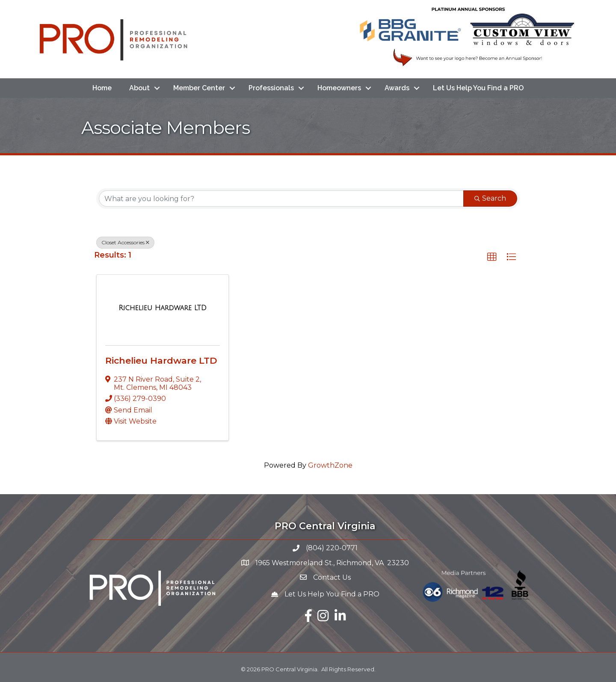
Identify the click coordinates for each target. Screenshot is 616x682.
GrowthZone (330, 465)
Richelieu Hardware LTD (161, 360)
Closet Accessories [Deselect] (125, 242)
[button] (492, 257)
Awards (397, 88)
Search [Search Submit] (490, 198)
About (139, 88)
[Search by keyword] (281, 199)
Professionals (271, 88)
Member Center (199, 88)
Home (102, 88)
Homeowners (339, 88)
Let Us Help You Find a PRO (478, 88)
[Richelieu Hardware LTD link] (163, 308)
